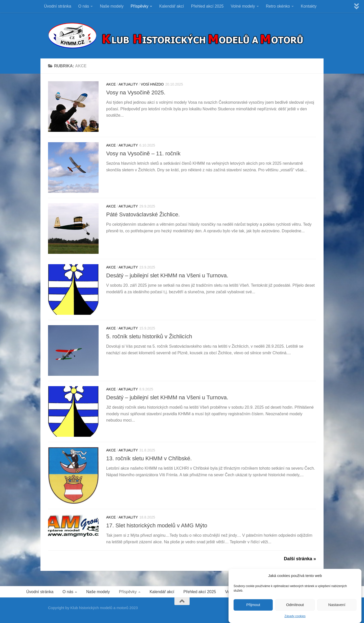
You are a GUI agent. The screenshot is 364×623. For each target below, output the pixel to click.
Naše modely (112, 6)
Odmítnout (295, 610)
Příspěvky (140, 6)
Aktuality (128, 84)
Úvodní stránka (58, 6)
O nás (84, 6)
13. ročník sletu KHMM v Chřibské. (149, 458)
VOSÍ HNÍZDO (152, 84)
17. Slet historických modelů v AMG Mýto (157, 525)
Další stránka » (300, 559)
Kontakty (309, 6)
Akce (111, 84)
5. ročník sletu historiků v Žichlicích (149, 336)
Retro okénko (278, 6)
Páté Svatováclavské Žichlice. (143, 214)
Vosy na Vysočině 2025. (136, 92)
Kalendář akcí (172, 6)
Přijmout (253, 610)
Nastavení (337, 610)
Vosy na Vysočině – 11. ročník (143, 153)
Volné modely (243, 6)
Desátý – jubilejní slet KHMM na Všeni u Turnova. (167, 275)
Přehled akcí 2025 (207, 6)
